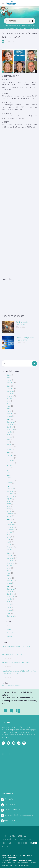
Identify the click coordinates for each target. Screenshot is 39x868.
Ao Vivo (9, 626)
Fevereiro (10, 382)
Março (9, 380)
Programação (7, 839)
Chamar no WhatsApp (12, 810)
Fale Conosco (22, 843)
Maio (8, 406)
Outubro (10, 393)
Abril (8, 378)
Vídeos (4, 843)
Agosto (9, 398)
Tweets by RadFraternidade (11, 686)
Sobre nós (22, 836)
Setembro (10, 396)
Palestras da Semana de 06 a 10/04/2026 (16, 646)
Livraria (5, 846)
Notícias (10, 629)
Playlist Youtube (12, 633)
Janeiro (9, 416)
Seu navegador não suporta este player (20, 21)
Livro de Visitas (21, 839)
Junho (9, 403)
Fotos (31, 839)
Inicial (4, 836)
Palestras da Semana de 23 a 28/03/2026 (16, 663)
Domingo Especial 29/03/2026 (12, 654)
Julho (9, 401)
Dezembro (10, 389)
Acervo (12, 843)
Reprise (9, 636)
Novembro (10, 391)
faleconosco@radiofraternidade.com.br (19, 815)
